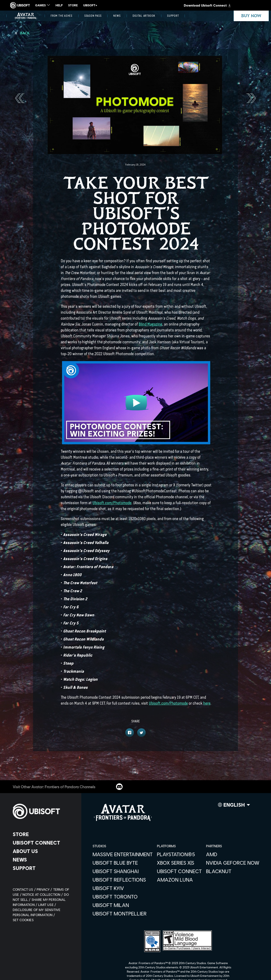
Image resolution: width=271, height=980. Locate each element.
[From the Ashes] (62, 16)
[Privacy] (45, 889)
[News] (117, 16)
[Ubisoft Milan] (123, 905)
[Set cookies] (23, 920)
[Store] (43, 834)
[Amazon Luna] (179, 880)
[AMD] (233, 854)
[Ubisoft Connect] (43, 843)
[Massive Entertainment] (123, 854)
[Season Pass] (93, 16)
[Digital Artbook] (144, 16)
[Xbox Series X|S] (179, 863)
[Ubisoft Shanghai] (123, 871)
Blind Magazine (150, 324)
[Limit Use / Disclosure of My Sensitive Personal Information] (37, 910)
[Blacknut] (233, 871)
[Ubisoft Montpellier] (123, 914)
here (207, 703)
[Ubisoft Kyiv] (123, 888)
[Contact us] (25, 889)
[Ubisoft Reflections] (123, 880)
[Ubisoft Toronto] (123, 897)
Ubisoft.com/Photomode (112, 503)
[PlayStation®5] (179, 854)
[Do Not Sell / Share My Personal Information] (41, 899)
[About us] (43, 851)
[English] (234, 806)
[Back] (22, 33)
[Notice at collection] (43, 894)
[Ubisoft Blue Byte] (123, 863)
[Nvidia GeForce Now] (233, 863)
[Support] (173, 16)
